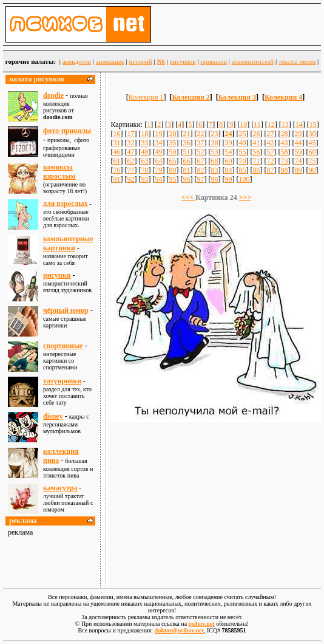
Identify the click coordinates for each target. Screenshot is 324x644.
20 (172, 134)
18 (144, 134)
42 (270, 143)
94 (158, 179)
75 (312, 161)
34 (158, 143)
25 (242, 134)
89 (298, 170)
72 (270, 161)
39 (228, 143)
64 (158, 161)
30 (312, 134)
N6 (160, 61)
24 (228, 134)
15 (313, 125)
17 (130, 134)
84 (228, 170)
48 (144, 152)
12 (271, 125)
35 (172, 143)
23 (214, 134)
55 (242, 152)
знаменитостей (253, 61)
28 (284, 134)
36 (186, 143)
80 (172, 170)
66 (186, 161)
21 (186, 134)
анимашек (110, 61)
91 (116, 179)
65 (172, 161)
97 (200, 179)
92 (130, 179)
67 (200, 161)
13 (285, 125)
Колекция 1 (146, 97)
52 (200, 152)
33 (144, 143)
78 (144, 170)
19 (158, 134)
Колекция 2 (191, 97)
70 (242, 161)
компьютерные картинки (68, 243)
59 (298, 152)
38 (214, 143)
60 (312, 152)
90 (312, 170)
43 (284, 143)
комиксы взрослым (59, 172)
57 (270, 152)
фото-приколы (67, 131)
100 (244, 179)
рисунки (57, 275)
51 (186, 152)
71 (256, 161)
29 (298, 134)
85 (242, 170)
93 (144, 179)
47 (130, 152)
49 (158, 152)
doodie (53, 95)
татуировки (62, 381)
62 (130, 161)
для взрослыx (66, 204)
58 (284, 152)
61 (116, 161)
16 (116, 134)
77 (130, 170)
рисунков (183, 61)
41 (256, 143)
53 (214, 152)
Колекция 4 (283, 97)
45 (312, 143)
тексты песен (297, 61)
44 (298, 143)
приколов (214, 61)
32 (130, 143)
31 (116, 143)
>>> (245, 197)
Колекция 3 (237, 97)
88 (284, 170)
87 (270, 170)
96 (186, 179)
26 (256, 134)
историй (140, 61)
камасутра (60, 488)
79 (158, 170)
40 (242, 143)
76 (116, 170)
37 (200, 143)
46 (116, 152)
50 (172, 152)
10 (243, 125)
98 (214, 179)
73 (284, 161)
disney (53, 416)
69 (228, 161)
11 (257, 125)
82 (200, 170)
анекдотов (77, 61)
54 (228, 152)
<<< (189, 197)
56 (256, 152)
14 (299, 125)
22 (200, 134)
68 (214, 161)
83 (214, 170)
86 (256, 170)
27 (270, 134)
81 (186, 170)
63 (144, 161)
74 (298, 161)
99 (228, 179)
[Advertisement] (216, 499)
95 (172, 179)
